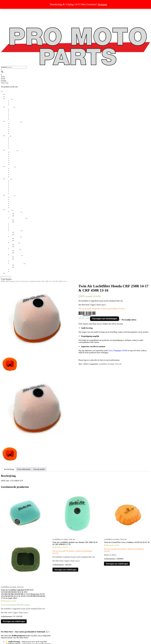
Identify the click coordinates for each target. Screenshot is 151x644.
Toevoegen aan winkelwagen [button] (14, 621)
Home (3, 281)
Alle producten (10, 281)
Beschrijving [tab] (9, 469)
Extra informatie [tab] (24, 469)
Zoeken (4, 67)
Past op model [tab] (39, 469)
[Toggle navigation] (2, 91)
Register (9, 279)
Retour (8, 18)
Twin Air (19, 281)
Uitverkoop (10, 12)
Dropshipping (11, 10)
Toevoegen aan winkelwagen (105, 319)
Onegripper (117, 350)
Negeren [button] (102, 4)
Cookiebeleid (10, 22)
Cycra (110, 350)
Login (3, 279)
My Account (6, 277)
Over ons (9, 20)
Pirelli (125, 350)
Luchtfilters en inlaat (106, 364)
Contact (8, 24)
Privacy (8, 16)
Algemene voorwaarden (14, 14)
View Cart (5, 83)
